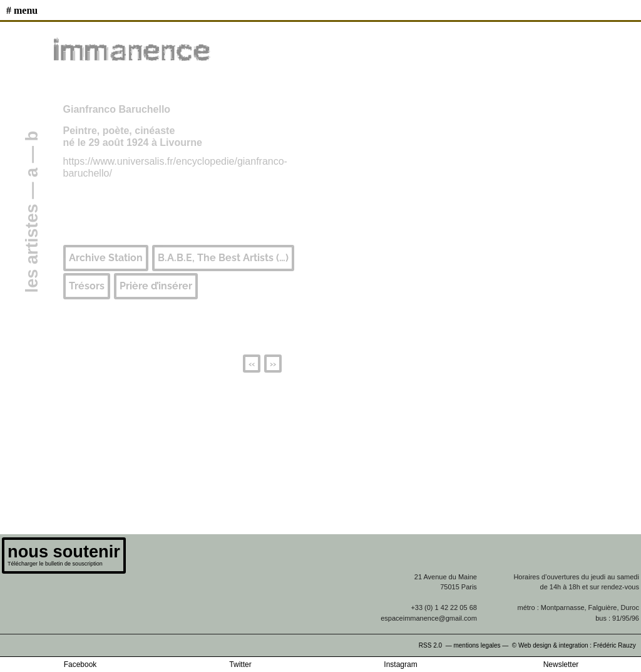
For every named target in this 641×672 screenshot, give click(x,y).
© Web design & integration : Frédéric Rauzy (577, 645)
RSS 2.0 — (436, 645)
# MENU (22, 10)
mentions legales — (482, 645)
